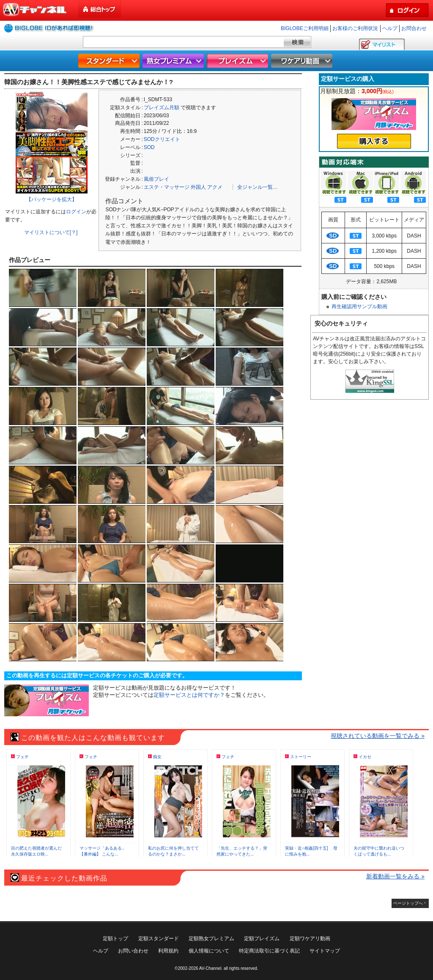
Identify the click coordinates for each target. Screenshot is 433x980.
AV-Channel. (211, 968)
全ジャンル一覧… (258, 187)
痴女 (157, 757)
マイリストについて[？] (51, 232)
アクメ (215, 187)
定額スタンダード (159, 939)
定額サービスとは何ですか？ (189, 695)
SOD (149, 147)
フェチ (22, 757)
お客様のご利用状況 (355, 28)
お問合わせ (414, 28)
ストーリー (301, 757)
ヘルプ (390, 28)
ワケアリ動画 (303, 61)
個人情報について (209, 951)
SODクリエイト (162, 139)
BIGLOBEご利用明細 (305, 28)
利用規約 (168, 951)
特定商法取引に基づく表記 (269, 951)
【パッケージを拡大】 (52, 199)
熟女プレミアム (174, 61)
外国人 (198, 187)
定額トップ (115, 939)
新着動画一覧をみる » (395, 876)
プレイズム (238, 61)
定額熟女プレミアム (211, 939)
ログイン (76, 212)
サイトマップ (325, 951)
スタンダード (110, 61)
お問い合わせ (133, 951)
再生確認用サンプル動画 (359, 306)
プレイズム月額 (162, 108)
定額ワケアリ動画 (310, 939)
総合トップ (100, 9)
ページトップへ (408, 903)
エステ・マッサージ (167, 187)
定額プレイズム (262, 939)
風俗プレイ (156, 179)
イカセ (365, 757)
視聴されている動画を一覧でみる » (378, 736)
